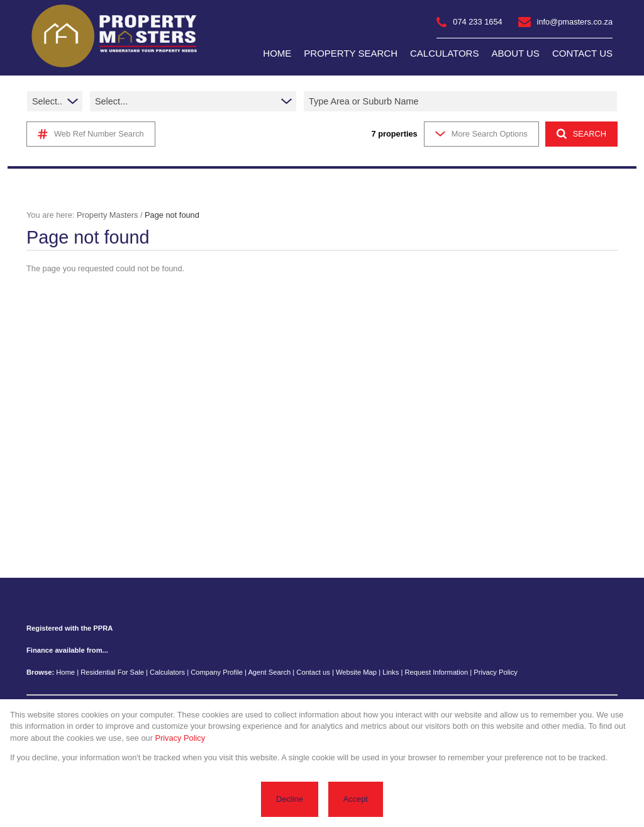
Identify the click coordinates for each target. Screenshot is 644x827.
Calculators (167, 672)
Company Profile (217, 672)
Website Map (356, 672)
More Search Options (481, 134)
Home (65, 672)
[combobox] (462, 101)
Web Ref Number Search (91, 134)
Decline (290, 799)
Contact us (313, 672)
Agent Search (269, 672)
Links (391, 672)
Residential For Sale (112, 672)
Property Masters (107, 215)
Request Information (436, 672)
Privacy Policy (496, 672)
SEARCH (581, 134)
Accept (356, 799)
